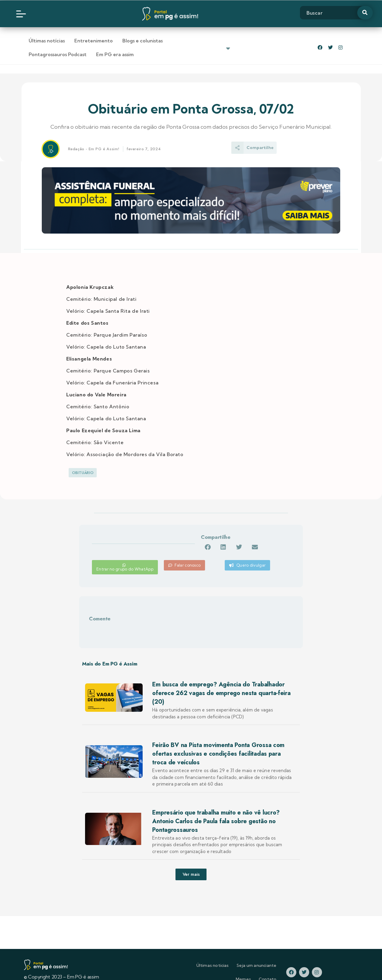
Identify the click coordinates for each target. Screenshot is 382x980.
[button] (216, 534)
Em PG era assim (258, 41)
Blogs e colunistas (143, 41)
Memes (262, 955)
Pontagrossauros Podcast (201, 41)
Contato (286, 955)
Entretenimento (94, 41)
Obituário (83, 459)
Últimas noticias (182, 955)
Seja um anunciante (227, 955)
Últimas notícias (47, 41)
